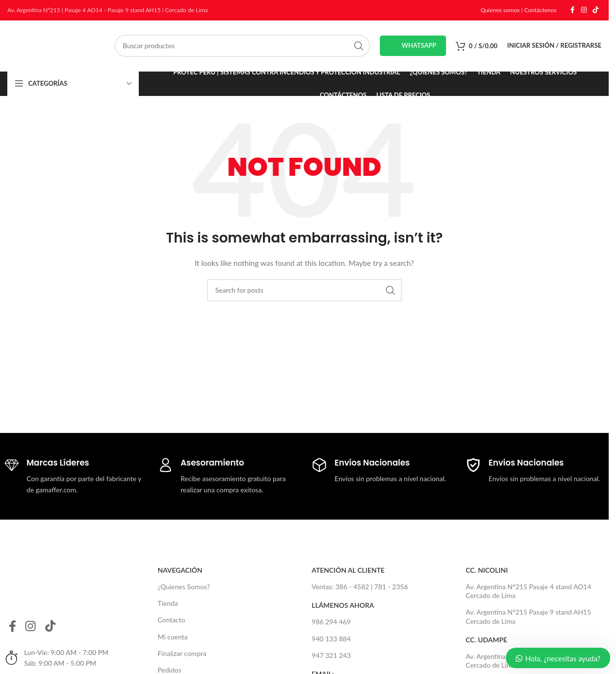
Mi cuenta (173, 637)
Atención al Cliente (348, 570)
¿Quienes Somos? (184, 587)
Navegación (180, 570)
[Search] (242, 46)
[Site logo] (56, 45)
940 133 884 (331, 639)
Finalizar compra (182, 653)
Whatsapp (413, 46)
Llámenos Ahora (343, 606)
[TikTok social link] (596, 10)
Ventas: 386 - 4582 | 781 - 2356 (360, 587)
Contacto (171, 620)
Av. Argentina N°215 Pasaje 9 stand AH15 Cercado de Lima (528, 617)
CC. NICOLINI (486, 570)
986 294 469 (331, 622)
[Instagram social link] (584, 10)
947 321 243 (331, 655)
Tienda (168, 604)
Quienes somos (500, 10)
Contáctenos (540, 10)
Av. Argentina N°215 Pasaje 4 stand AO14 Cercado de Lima (528, 591)
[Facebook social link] (572, 10)
